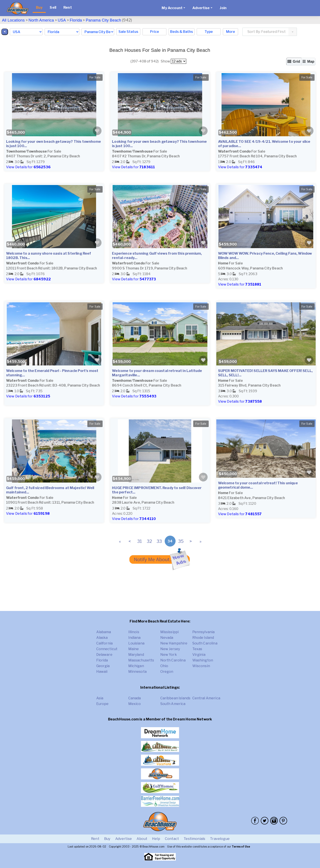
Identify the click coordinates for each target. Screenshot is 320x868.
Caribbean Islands (175, 698)
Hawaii (102, 672)
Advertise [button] (201, 8)
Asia (100, 698)
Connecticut (107, 649)
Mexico (135, 704)
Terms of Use (241, 847)
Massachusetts (141, 660)
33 (159, 541)
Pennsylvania (204, 632)
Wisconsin (201, 666)
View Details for (28, 167)
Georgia (103, 666)
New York (169, 655)
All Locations (13, 20)
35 (181, 541)
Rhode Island (203, 638)
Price (155, 32)
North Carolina (173, 660)
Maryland (136, 655)
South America (173, 704)
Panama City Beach (103, 20)
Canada (135, 698)
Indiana (135, 638)
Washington (203, 660)
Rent (68, 8)
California (105, 643)
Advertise (124, 839)
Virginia (199, 655)
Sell (53, 8)
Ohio (164, 666)
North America (41, 20)
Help (156, 839)
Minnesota (137, 672)
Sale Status (128, 32)
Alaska (102, 638)
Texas (197, 649)
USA (62, 20)
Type (209, 32)
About (142, 839)
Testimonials (194, 839)
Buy (39, 8)
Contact (172, 839)
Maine (134, 649)
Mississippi (170, 632)
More (231, 32)
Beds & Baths (182, 32)
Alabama (104, 632)
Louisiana (136, 643)
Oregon (167, 672)
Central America (206, 698)
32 (149, 541)
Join (223, 8)
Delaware (104, 655)
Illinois (134, 632)
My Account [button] (172, 8)
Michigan (136, 666)
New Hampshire (174, 643)
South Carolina (205, 643)
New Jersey (170, 649)
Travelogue (220, 839)
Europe (102, 704)
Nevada (167, 638)
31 (140, 541)
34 (170, 541)
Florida (76, 20)
